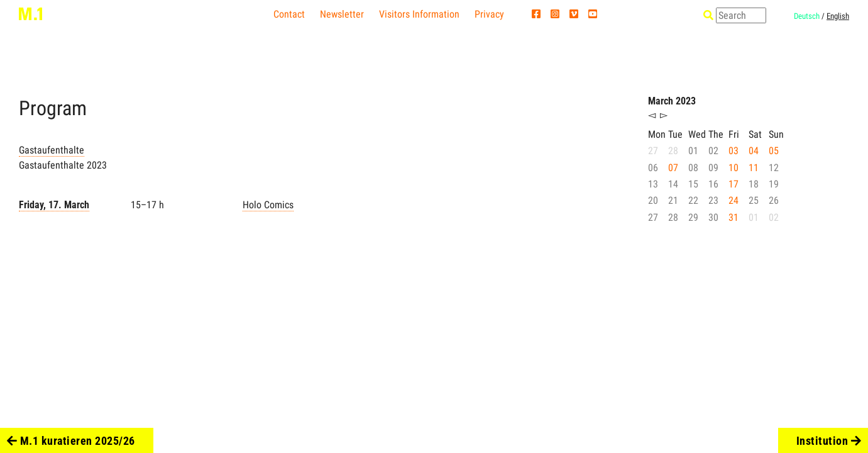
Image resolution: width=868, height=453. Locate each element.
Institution (829, 441)
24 (733, 200)
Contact (289, 14)
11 (754, 168)
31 (733, 217)
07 (673, 168)
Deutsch (807, 16)
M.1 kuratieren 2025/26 (71, 441)
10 (733, 168)
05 (774, 151)
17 (733, 184)
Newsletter (342, 14)
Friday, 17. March (54, 205)
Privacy (489, 14)
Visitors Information (419, 14)
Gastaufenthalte (52, 150)
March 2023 (672, 101)
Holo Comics (268, 205)
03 (733, 151)
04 (754, 151)
